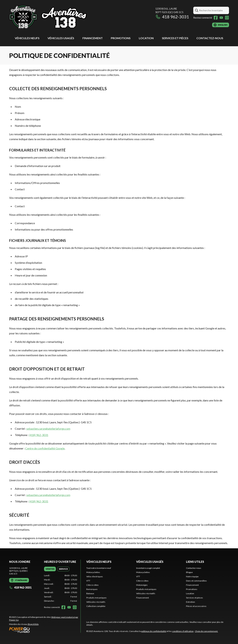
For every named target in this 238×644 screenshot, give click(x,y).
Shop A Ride (33, 624)
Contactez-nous (210, 38)
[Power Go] (45, 630)
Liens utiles (195, 562)
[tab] (50, 569)
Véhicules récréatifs (96, 602)
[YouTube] (221, 18)
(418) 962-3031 (39, 435)
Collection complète (96, 606)
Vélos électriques (95, 576)
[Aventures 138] (48, 17)
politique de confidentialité (154, 631)
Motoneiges (142, 585)
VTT (88, 581)
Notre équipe (192, 576)
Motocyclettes (93, 572)
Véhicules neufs (27, 38)
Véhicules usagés (61, 38)
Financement (93, 38)
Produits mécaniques (96, 598)
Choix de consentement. (206, 631)
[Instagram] (227, 18)
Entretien (191, 602)
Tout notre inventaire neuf (99, 568)
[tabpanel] (61, 588)
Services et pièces (175, 38)
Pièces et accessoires (196, 606)
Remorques (92, 589)
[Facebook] (216, 18)
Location (146, 38)
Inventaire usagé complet (148, 568)
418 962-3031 (172, 17)
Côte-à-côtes (92, 585)
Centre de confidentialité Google (45, 448)
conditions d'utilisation (183, 631)
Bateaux (90, 593)
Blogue (189, 572)
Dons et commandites (196, 581)
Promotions (121, 38)
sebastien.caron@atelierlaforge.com (48, 429)
